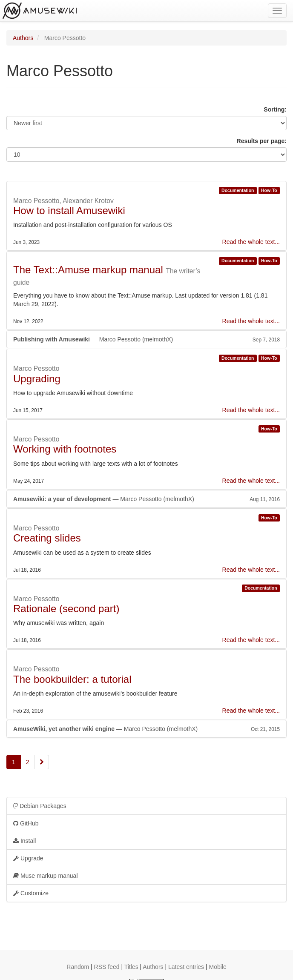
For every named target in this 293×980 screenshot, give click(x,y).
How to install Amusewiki (69, 211)
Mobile (217, 967)
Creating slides (47, 538)
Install (24, 841)
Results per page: (262, 141)
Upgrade (28, 858)
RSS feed (107, 967)
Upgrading (37, 379)
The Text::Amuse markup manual (88, 270)
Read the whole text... (251, 242)
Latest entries (186, 967)
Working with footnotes (65, 449)
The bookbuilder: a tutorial (72, 679)
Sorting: (275, 109)
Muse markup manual (46, 876)
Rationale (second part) (66, 609)
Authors (23, 38)
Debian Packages (40, 806)
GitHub (26, 823)
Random (78, 967)
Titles (131, 967)
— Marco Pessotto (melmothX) (146, 339)
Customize (31, 893)
